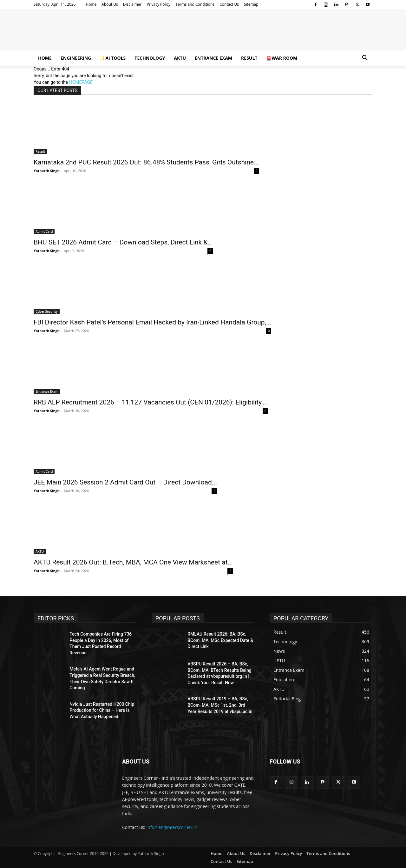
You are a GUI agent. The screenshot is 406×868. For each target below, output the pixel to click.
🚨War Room (282, 58)
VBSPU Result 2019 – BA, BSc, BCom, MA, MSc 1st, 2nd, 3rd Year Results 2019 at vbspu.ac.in (220, 705)
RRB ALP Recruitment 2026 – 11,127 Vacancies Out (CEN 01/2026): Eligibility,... (151, 402)
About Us (110, 4)
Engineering (76, 58)
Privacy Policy (158, 4)
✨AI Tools (113, 58)
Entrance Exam (213, 58)
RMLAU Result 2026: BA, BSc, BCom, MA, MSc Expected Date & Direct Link (220, 640)
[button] (365, 59)
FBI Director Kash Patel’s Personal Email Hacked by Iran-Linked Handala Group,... (152, 322)
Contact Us (229, 4)
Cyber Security (47, 311)
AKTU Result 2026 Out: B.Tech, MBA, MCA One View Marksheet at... (133, 562)
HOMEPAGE (81, 82)
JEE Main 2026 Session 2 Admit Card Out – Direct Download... (125, 482)
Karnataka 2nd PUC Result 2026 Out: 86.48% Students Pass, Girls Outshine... (146, 162)
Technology (150, 58)
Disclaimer (132, 4)
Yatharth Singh (47, 171)
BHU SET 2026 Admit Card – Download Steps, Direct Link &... (123, 242)
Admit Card (44, 231)
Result (249, 58)
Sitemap (251, 4)
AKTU (180, 58)
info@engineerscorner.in (172, 827)
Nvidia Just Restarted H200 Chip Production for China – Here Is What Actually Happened (102, 710)
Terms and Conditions (195, 4)
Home (91, 4)
